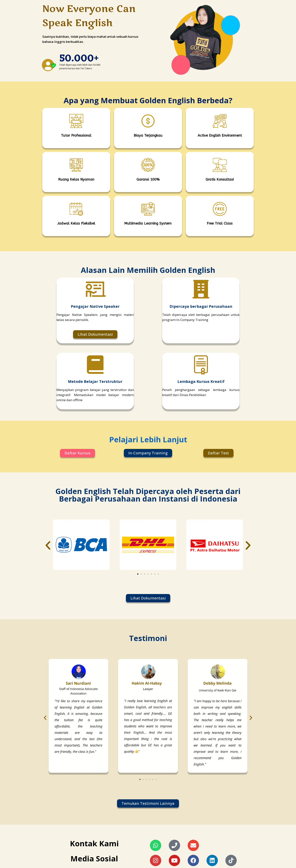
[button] (48, 546)
